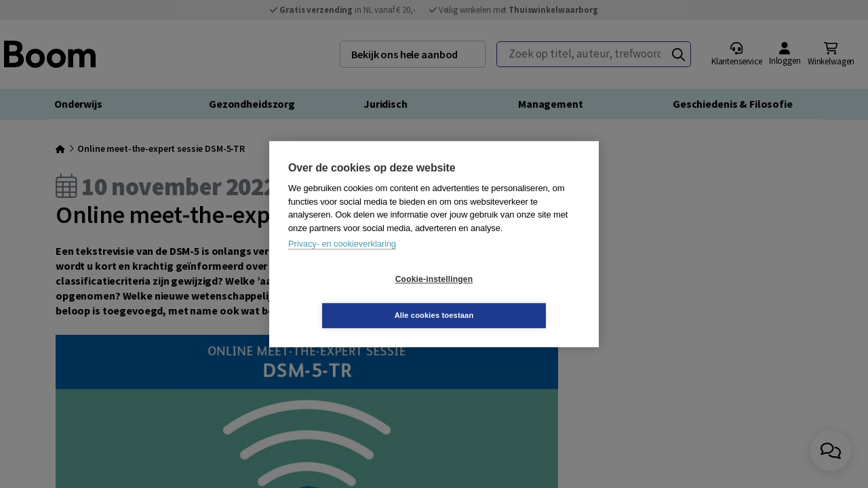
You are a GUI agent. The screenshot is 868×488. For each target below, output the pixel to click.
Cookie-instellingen (353, 298)
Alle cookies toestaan (515, 297)
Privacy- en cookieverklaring (342, 262)
